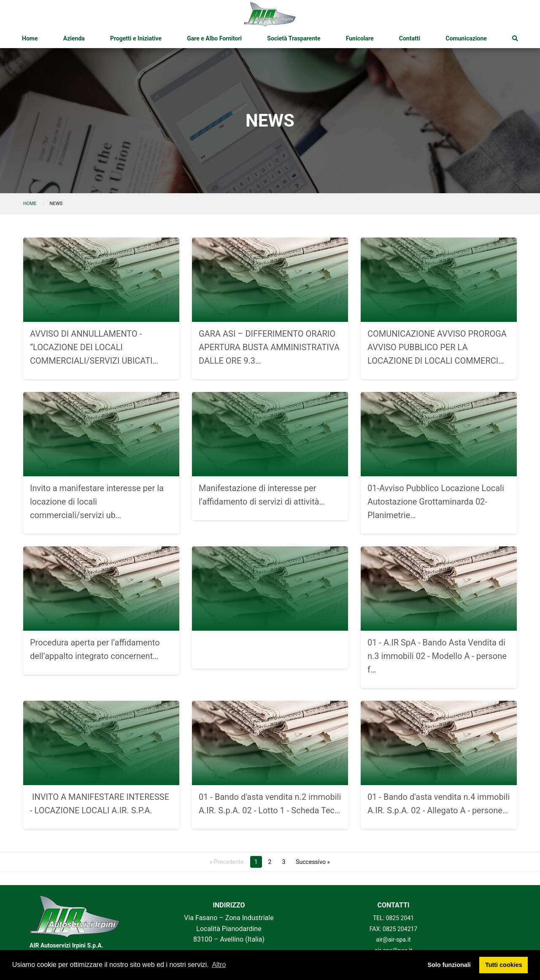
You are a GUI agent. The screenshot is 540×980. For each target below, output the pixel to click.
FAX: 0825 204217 (394, 929)
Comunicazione (466, 38)
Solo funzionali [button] (449, 965)
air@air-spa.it (393, 940)
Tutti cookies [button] (504, 965)
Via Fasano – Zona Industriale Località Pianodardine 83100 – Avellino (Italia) (229, 929)
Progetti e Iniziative (136, 38)
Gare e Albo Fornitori (214, 38)
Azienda (74, 38)
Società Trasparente (294, 38)
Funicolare (360, 38)
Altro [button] (219, 965)
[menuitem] (30, 38)
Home (30, 38)
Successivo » (313, 862)
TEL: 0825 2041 (393, 918)
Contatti (410, 38)
